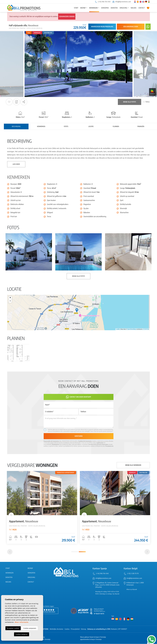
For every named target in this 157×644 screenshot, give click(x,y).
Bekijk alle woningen (133, 465)
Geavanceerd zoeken (67, 17)
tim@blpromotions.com (134, 579)
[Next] (147, 552)
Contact (142, 8)
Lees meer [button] (16, 164)
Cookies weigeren (22, 634)
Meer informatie (22, 622)
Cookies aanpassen (30, 628)
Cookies (67, 629)
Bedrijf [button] (83, 8)
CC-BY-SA (146, 329)
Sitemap (83, 629)
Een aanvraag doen (131, 27)
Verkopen (105, 8)
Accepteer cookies (13, 628)
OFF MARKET (123, 629)
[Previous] (10, 552)
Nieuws (134, 8)
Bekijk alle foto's (130, 102)
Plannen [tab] (116, 126)
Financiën (141, 126)
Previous (28, 64)
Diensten (114, 8)
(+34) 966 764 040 (103, 2)
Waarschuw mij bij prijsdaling (102, 27)
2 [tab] (82, 552)
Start (76, 8)
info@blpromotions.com (122, 2)
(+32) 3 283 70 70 (133, 574)
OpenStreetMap (132, 329)
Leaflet (118, 329)
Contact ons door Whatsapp (79, 397)
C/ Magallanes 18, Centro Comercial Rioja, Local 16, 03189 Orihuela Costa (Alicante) (107, 585)
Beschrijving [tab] (16, 126)
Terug (147, 102)
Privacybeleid (56, 431)
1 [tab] (75, 552)
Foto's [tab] (66, 126)
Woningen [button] (93, 8)
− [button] (10, 301)
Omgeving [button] (123, 8)
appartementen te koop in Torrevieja (91, 640)
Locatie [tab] (91, 126)
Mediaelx (114, 629)
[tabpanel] (42, 507)
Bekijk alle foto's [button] (78, 276)
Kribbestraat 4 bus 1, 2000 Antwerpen (135, 584)
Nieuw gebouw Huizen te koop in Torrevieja (93, 637)
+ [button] (10, 298)
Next (129, 64)
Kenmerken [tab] (41, 126)
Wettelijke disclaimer (56, 629)
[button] (24, 102)
